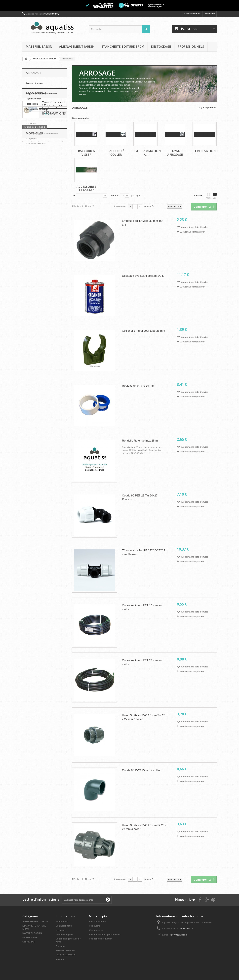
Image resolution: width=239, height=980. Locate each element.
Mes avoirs (94, 926)
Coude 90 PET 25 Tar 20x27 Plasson (140, 497)
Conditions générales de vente (43, 186)
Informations (38, 167)
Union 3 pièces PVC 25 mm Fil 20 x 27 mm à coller (144, 827)
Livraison (33, 176)
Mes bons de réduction (101, 939)
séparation (55, 219)
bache (43, 219)
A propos (32, 191)
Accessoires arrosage (37, 109)
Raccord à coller (34, 88)
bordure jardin (45, 229)
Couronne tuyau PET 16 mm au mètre (142, 607)
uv (35, 219)
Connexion (209, 14)
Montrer (115, 195)
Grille (208, 196)
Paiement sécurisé (37, 196)
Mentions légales (36, 181)
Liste (215, 196)
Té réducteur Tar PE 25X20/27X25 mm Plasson (144, 552)
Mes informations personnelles (105, 934)
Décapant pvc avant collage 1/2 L (143, 276)
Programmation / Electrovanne (41, 94)
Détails (82, 94)
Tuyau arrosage (34, 99)
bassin (51, 224)
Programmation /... (147, 153)
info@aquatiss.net (179, 935)
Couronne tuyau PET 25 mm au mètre (142, 662)
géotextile (29, 224)
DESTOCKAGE (161, 46)
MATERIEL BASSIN (39, 46)
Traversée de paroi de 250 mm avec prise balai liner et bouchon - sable (54, 135)
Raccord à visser (34, 83)
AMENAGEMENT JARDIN (77, 46)
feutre (41, 224)
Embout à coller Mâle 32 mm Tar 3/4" (142, 223)
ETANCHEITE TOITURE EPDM (123, 46)
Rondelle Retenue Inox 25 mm (141, 441)
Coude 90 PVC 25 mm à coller (141, 770)
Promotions (36, 122)
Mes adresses (96, 930)
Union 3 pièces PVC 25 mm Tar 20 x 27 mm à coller (144, 717)
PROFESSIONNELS (191, 46)
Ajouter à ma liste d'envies (194, 227)
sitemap (60, 959)
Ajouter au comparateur (192, 232)
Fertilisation (32, 104)
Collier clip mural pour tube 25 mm (143, 331)
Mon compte (98, 916)
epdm (27, 219)
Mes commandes (98, 921)
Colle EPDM (28, 942)
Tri (74, 195)
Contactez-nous (193, 14)
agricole (60, 229)
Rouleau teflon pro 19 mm (138, 386)
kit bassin (29, 229)
